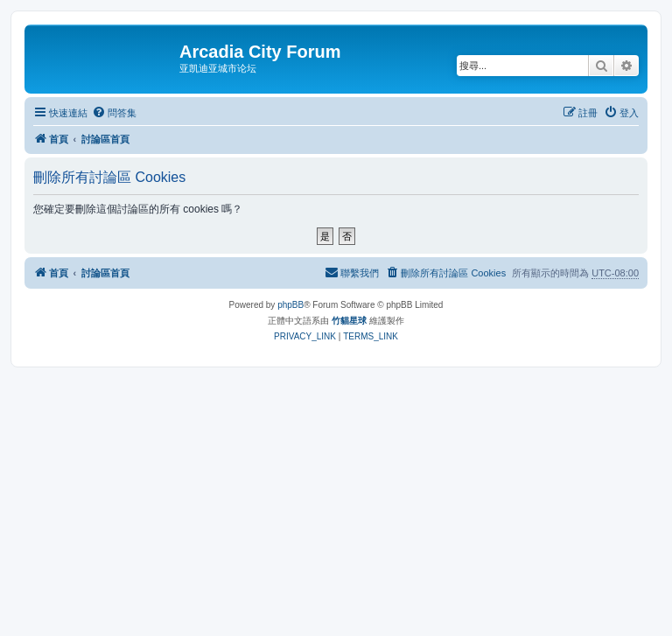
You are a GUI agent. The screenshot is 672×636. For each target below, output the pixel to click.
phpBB (290, 305)
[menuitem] (114, 113)
